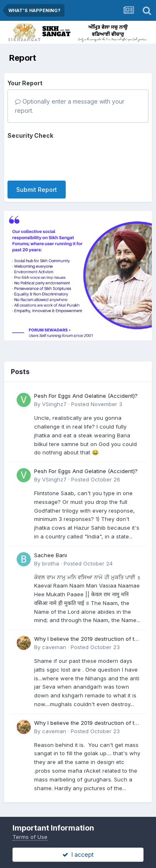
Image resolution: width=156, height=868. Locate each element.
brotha (51, 563)
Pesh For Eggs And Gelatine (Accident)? (86, 396)
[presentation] (71, 158)
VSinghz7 (54, 404)
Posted (97, 404)
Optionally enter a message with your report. (70, 106)
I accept (78, 854)
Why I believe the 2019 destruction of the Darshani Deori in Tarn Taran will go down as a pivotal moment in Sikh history (88, 639)
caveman (54, 647)
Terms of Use (30, 837)
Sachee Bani (51, 555)
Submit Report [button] (37, 190)
